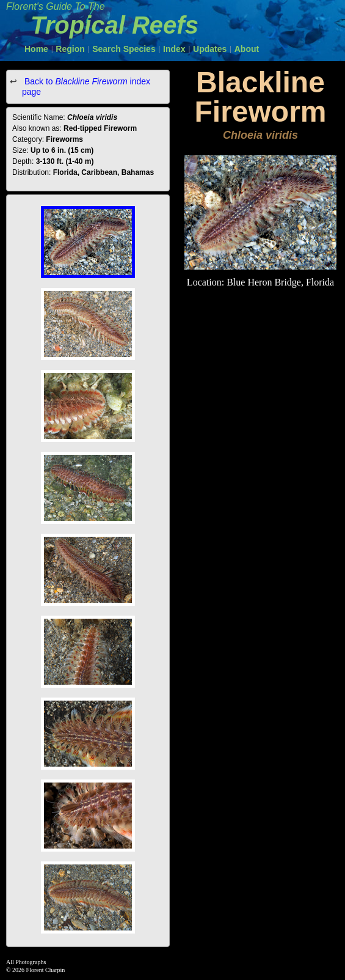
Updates (210, 49)
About (247, 49)
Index (174, 49)
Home (36, 49)
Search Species (124, 49)
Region (70, 49)
